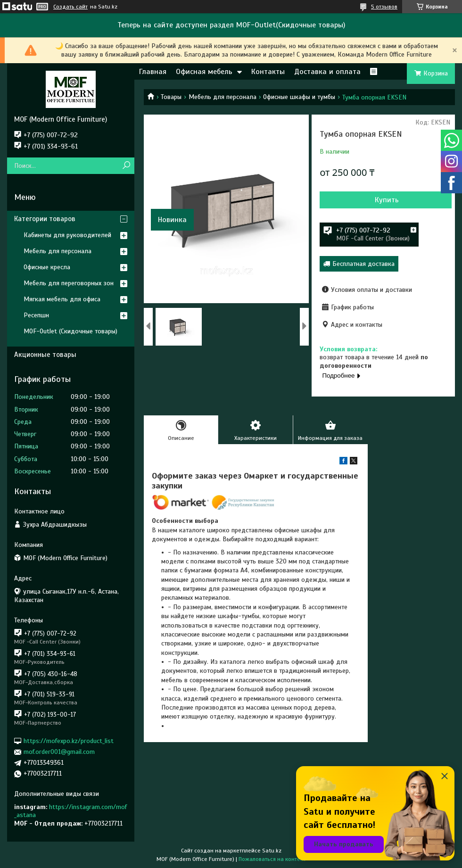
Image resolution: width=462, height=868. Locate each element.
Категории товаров (45, 219)
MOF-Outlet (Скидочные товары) (70, 331)
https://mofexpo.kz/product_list (69, 741)
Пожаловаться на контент (272, 859)
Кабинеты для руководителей (67, 235)
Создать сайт (70, 7)
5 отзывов (384, 7)
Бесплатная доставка (363, 264)
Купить (387, 200)
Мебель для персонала (223, 97)
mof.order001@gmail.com (59, 752)
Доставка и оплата (327, 72)
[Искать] (126, 166)
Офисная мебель (204, 72)
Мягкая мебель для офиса (62, 299)
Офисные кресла (47, 267)
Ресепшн (36, 315)
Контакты (268, 72)
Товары (171, 97)
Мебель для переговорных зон (69, 283)
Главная (153, 72)
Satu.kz (272, 851)
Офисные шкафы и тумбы (299, 97)
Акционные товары (45, 355)
